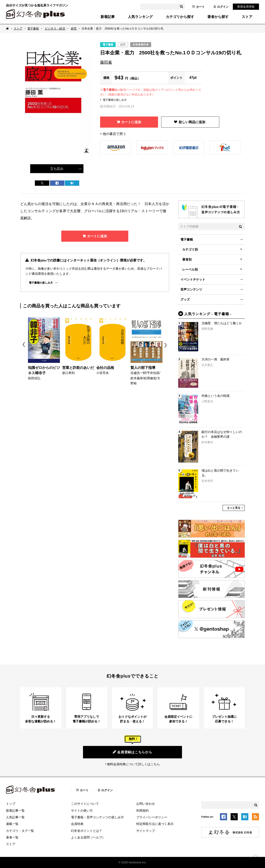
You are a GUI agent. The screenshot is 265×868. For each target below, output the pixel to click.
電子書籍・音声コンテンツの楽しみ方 (97, 817)
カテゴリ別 (190, 249)
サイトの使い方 (82, 811)
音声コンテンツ (191, 289)
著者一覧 (12, 837)
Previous (24, 345)
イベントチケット (193, 279)
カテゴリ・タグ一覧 (20, 831)
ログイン (221, 7)
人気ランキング (140, 17)
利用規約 (142, 811)
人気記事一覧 (15, 817)
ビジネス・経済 (55, 29)
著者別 (187, 259)
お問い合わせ (146, 804)
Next (166, 345)
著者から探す (218, 17)
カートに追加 (131, 122)
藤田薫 (106, 62)
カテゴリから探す (180, 17)
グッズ (185, 299)
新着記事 (108, 17)
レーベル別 (190, 269)
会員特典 (77, 824)
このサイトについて (85, 804)
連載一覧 (12, 824)
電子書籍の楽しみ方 (115, 100)
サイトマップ (146, 831)
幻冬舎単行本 (141, 45)
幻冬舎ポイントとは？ (87, 831)
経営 (74, 29)
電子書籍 (33, 29)
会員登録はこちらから (132, 752)
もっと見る (234, 508)
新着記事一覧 (15, 811)
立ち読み (57, 169)
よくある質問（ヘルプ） (88, 837)
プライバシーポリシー (152, 817)
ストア (247, 17)
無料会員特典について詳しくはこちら (133, 764)
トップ (11, 804)
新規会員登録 (246, 7)
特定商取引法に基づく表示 (155, 824)
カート (198, 7)
